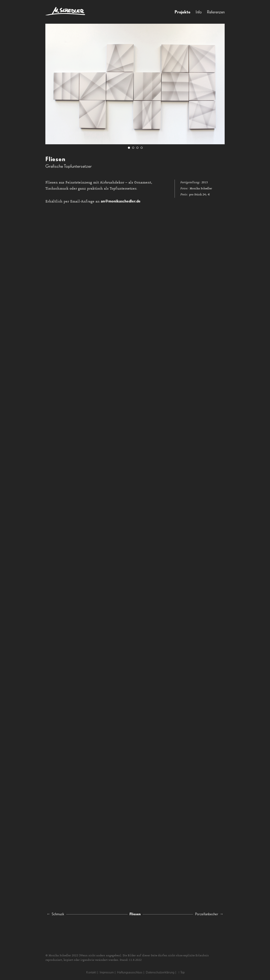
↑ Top (181, 972)
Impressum (107, 972)
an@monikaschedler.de (121, 201)
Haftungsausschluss (130, 972)
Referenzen (216, 12)
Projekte (182, 12)
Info (199, 12)
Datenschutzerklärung (160, 972)
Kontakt (91, 972)
